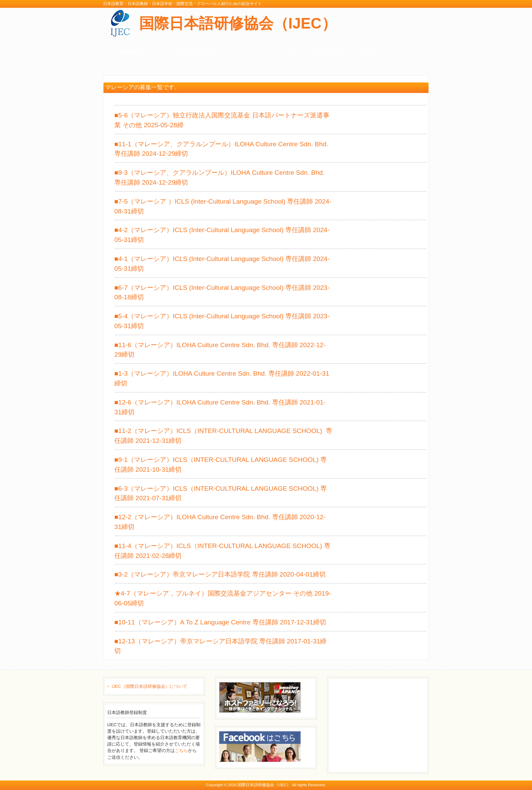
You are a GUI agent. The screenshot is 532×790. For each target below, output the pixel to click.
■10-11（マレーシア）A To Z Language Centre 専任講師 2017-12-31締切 (220, 622)
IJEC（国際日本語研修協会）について (149, 686)
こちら (181, 750)
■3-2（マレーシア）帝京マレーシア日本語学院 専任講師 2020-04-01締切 (220, 574)
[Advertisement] (382, 725)
